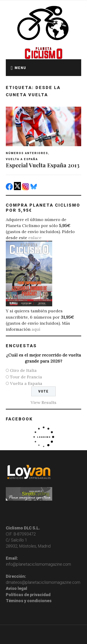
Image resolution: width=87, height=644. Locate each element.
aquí (36, 329)
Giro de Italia (23, 370)
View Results (43, 402)
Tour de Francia (26, 377)
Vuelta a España (22, 159)
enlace (35, 238)
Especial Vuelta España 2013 (43, 165)
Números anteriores (27, 153)
